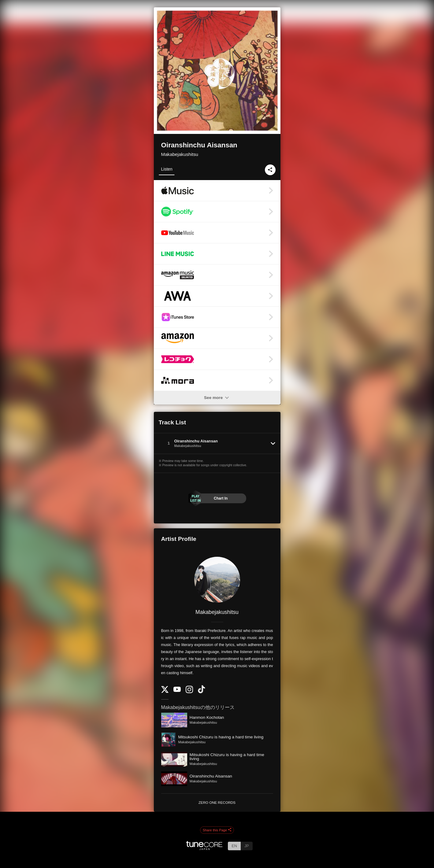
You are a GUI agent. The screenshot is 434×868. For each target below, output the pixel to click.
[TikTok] (202, 692)
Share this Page (217, 830)
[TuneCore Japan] (205, 848)
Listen (167, 169)
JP (247, 846)
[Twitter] (165, 691)
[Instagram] (189, 692)
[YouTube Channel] (177, 691)
